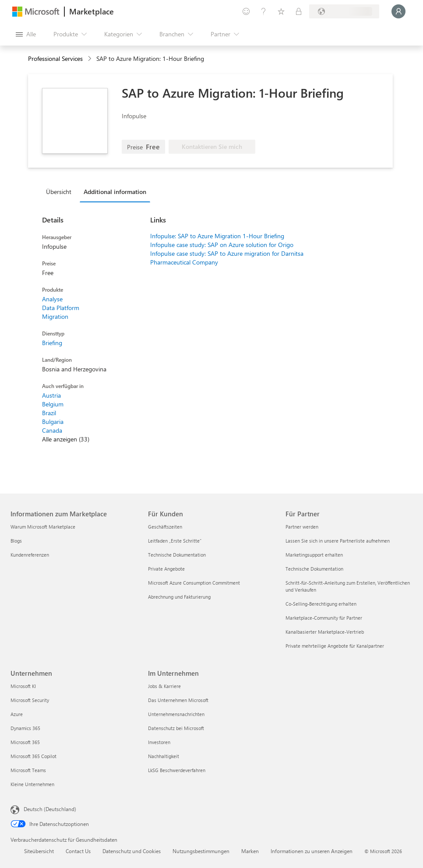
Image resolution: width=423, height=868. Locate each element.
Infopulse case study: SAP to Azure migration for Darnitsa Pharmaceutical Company (227, 258)
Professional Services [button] (55, 58)
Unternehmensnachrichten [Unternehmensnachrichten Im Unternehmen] (176, 714)
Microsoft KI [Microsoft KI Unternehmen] (23, 686)
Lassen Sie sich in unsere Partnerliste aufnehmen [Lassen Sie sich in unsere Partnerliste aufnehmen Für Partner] (338, 541)
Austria (51, 395)
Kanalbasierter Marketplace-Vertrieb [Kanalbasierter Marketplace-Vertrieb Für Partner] (325, 632)
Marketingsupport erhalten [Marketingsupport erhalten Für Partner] (314, 555)
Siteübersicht (39, 851)
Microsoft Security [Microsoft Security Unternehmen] (30, 700)
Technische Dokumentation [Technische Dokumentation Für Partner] (314, 569)
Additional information (115, 192)
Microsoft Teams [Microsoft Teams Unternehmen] (28, 770)
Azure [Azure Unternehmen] (17, 714)
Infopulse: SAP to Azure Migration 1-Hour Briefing (217, 236)
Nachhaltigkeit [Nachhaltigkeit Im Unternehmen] (164, 756)
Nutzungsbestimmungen (201, 851)
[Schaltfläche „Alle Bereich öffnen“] (26, 34)
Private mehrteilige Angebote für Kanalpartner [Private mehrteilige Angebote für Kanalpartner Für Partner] (335, 646)
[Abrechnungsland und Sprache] (344, 11)
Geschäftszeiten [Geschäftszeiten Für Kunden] (165, 527)
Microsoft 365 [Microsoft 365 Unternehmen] (25, 742)
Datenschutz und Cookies (132, 851)
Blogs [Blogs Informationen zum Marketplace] (16, 541)
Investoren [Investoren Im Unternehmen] (159, 742)
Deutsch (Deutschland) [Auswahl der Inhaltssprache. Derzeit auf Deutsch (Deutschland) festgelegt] (50, 809)
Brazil (49, 413)
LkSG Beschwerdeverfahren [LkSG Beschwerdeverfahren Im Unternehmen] (177, 770)
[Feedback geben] (246, 11)
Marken (250, 851)
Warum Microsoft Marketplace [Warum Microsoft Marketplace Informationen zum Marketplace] (43, 527)
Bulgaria (53, 422)
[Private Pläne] (299, 11)
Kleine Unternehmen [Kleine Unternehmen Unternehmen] (32, 784)
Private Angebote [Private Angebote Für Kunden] (166, 569)
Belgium (53, 404)
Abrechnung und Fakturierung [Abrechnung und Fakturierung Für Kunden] (179, 597)
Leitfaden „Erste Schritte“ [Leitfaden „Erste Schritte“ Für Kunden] (175, 541)
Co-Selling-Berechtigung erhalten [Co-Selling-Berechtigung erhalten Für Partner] (321, 604)
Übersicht (59, 192)
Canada (52, 430)
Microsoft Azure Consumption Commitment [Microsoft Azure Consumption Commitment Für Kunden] (194, 583)
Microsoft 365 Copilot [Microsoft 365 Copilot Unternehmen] (33, 756)
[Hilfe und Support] (264, 11)
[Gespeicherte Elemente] (281, 11)
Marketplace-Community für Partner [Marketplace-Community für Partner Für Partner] (324, 618)
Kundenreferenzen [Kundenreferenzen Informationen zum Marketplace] (30, 555)
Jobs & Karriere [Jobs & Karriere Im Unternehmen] (164, 686)
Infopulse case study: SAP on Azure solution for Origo (222, 245)
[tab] (61, 191)
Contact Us (78, 851)
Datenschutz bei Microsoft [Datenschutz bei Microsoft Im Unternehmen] (176, 728)
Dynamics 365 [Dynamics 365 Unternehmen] (25, 728)
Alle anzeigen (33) (66, 439)
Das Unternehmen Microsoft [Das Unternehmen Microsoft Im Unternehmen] (178, 700)
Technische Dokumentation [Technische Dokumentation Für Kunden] (177, 555)
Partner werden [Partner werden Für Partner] (302, 527)
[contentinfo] (90, 59)
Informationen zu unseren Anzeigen (312, 851)
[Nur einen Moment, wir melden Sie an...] (398, 11)
